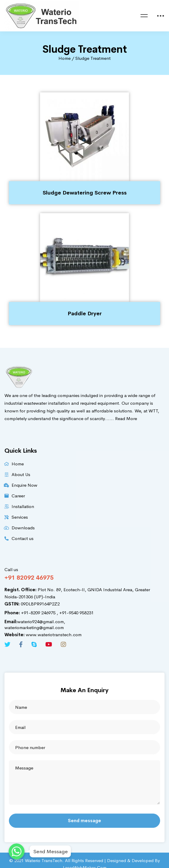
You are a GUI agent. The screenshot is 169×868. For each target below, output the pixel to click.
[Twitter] (7, 644)
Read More (126, 418)
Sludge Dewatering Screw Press (85, 193)
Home (64, 58)
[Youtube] (49, 644)
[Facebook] (21, 644)
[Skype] (34, 644)
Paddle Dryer (85, 314)
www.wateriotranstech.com (43, 635)
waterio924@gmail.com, (35, 622)
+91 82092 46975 (29, 578)
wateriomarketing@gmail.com (34, 627)
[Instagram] (63, 644)
